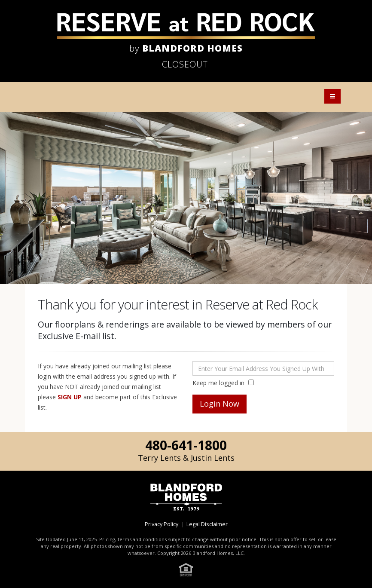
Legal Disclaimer (207, 524)
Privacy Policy (162, 524)
